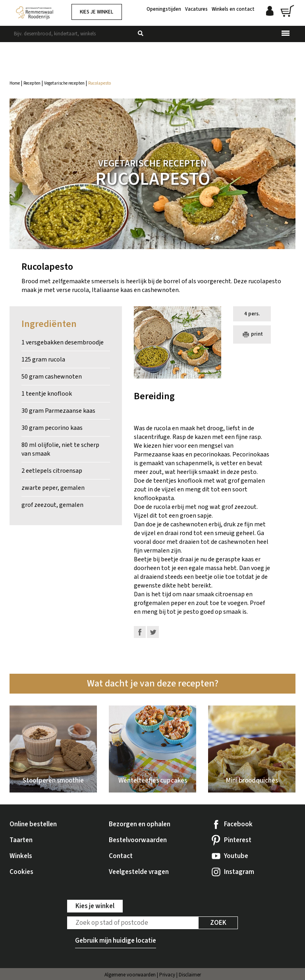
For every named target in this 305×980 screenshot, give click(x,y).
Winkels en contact (233, 9)
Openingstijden (164, 9)
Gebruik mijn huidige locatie (116, 941)
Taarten (21, 840)
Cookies (21, 872)
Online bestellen (33, 824)
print (252, 334)
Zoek (218, 923)
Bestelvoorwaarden (138, 840)
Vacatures (196, 9)
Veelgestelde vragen (139, 872)
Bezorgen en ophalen (140, 824)
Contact (121, 856)
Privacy (167, 975)
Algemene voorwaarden (130, 975)
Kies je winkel (97, 12)
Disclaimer (190, 975)
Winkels (21, 856)
